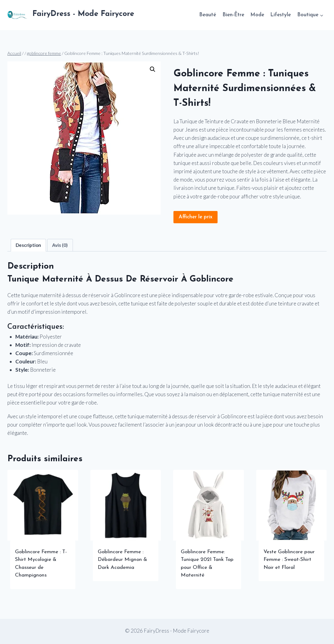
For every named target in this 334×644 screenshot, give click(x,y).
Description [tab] (28, 245)
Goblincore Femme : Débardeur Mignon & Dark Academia (122, 560)
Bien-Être (233, 15)
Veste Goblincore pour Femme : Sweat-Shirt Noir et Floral (289, 560)
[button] (153, 69)
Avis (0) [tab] (60, 245)
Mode (257, 15)
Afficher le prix (195, 217)
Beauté (208, 15)
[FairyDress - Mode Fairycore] (71, 15)
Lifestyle (281, 15)
